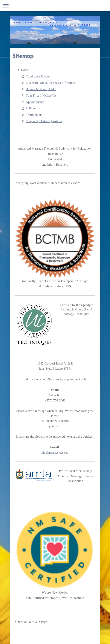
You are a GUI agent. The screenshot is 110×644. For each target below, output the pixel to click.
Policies (31, 108)
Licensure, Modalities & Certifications (51, 83)
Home (25, 70)
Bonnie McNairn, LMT (41, 89)
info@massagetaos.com (55, 453)
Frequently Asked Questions (44, 121)
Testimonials (34, 115)
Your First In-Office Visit (42, 96)
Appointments (35, 102)
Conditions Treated (38, 76)
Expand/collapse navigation (55, 6)
